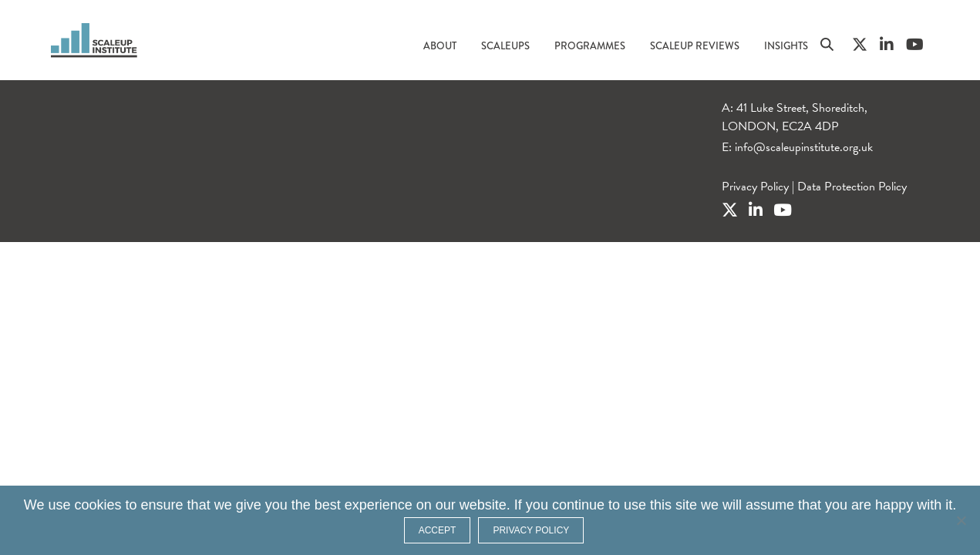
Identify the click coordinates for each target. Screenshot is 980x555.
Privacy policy (531, 530)
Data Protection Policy (852, 187)
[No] (961, 520)
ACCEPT (438, 530)
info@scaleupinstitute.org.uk (804, 147)
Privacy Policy (755, 187)
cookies (98, 505)
